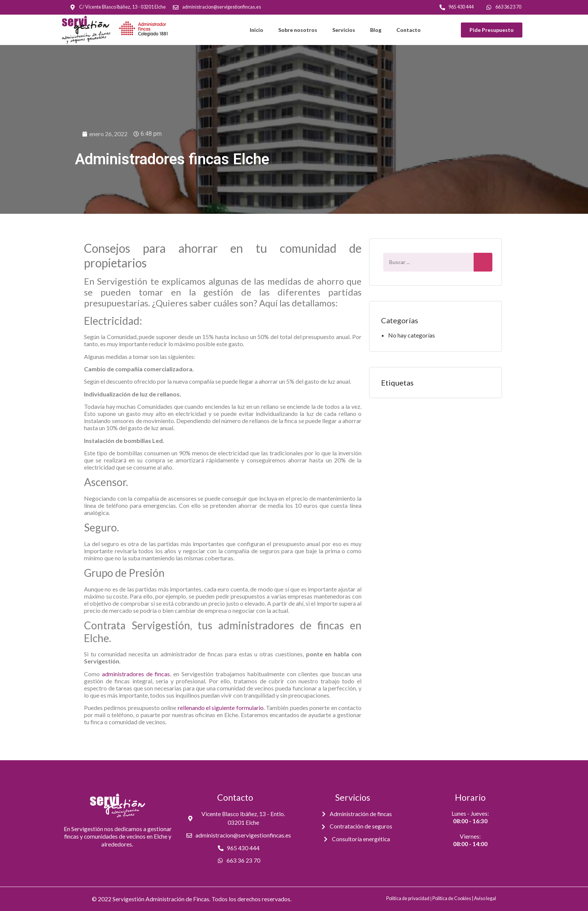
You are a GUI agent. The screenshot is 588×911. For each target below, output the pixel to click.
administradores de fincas (136, 674)
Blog (376, 30)
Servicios (344, 30)
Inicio (256, 30)
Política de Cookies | (453, 898)
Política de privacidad (408, 898)
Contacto (409, 30)
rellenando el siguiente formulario (221, 708)
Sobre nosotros (298, 30)
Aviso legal (485, 898)
